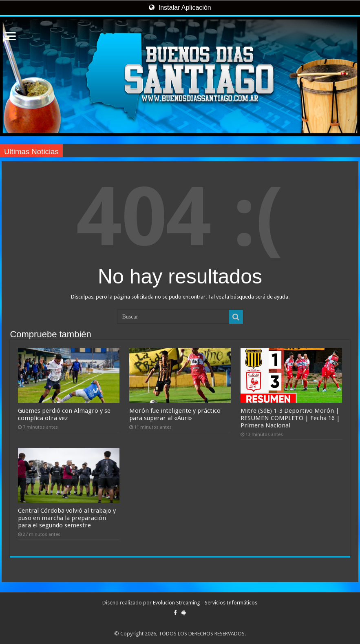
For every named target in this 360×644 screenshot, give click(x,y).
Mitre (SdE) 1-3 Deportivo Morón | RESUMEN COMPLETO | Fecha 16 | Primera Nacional (290, 418)
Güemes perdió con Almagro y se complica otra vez (64, 414)
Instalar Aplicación (180, 8)
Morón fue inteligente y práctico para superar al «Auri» (175, 414)
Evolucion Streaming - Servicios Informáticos (205, 603)
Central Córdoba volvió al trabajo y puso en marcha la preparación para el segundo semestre (67, 518)
